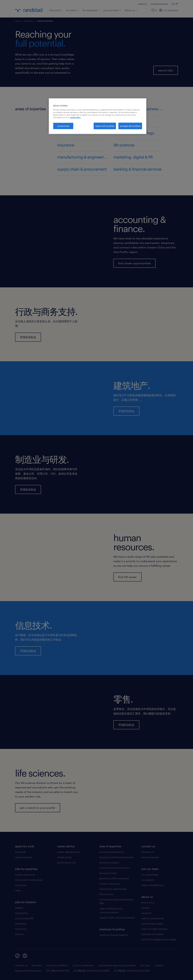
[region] (98, 116)
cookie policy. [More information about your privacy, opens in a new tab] (75, 117)
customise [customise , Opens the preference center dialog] (63, 126)
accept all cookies (130, 126)
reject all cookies (105, 126)
